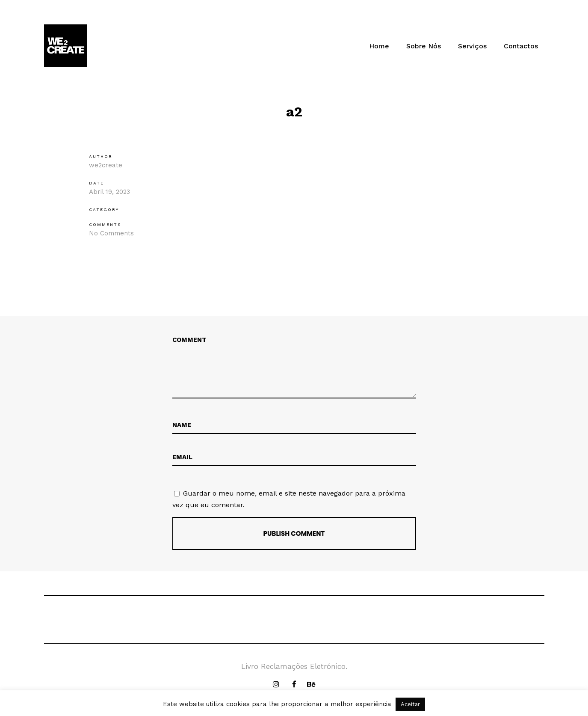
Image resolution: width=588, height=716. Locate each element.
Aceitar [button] (410, 704)
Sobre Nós (424, 46)
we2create (106, 165)
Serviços (472, 46)
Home (379, 46)
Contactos (521, 46)
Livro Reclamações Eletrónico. (294, 666)
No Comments (111, 233)
